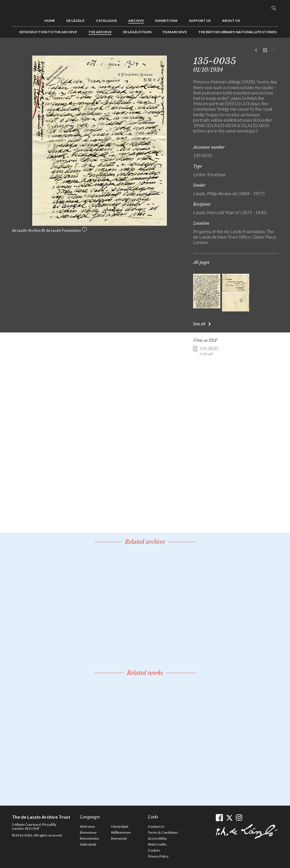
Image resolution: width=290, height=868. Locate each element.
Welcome (87, 826)
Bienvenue (88, 832)
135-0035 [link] (209, 351)
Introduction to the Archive (48, 32)
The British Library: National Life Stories (237, 32)
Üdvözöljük (120, 826)
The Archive (100, 32)
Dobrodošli (88, 844)
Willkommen (121, 832)
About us (231, 21)
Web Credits (157, 844)
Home (50, 21)
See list (265, 50)
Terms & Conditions (163, 832)
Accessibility (157, 838)
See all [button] (199, 324)
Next (274, 50)
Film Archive (175, 32)
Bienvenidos (89, 838)
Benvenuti (119, 838)
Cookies (154, 850)
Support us (200, 21)
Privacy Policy (158, 856)
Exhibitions (166, 21)
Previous (256, 50)
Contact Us (156, 826)
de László (75, 21)
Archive (136, 21)
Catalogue (106, 21)
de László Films (137, 32)
